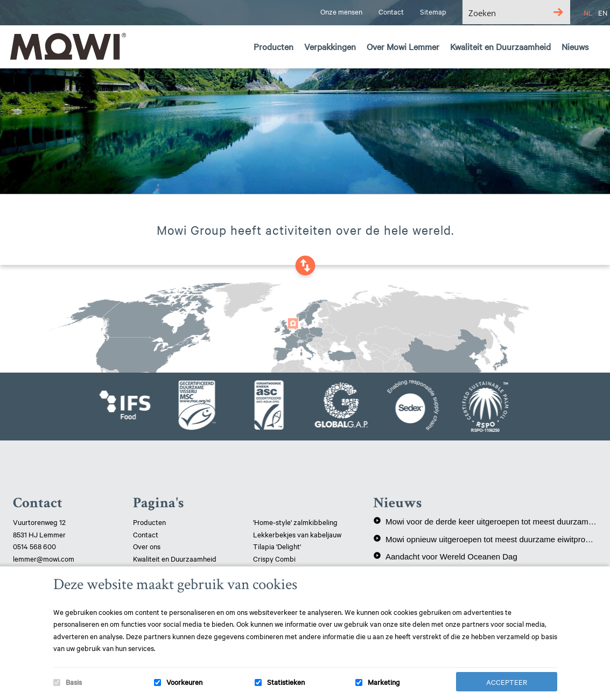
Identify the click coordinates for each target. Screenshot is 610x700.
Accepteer (507, 682)
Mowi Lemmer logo (67, 46)
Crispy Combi (274, 558)
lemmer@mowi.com (44, 558)
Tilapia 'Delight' (278, 546)
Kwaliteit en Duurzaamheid (176, 558)
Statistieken (286, 682)
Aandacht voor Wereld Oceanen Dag (445, 556)
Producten (149, 522)
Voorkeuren (184, 682)
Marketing (384, 682)
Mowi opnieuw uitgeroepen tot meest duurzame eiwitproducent (485, 539)
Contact (146, 534)
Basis (74, 682)
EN (603, 12)
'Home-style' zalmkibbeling (295, 522)
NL (588, 12)
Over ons (147, 546)
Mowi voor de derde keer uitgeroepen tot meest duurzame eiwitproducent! (485, 521)
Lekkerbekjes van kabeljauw (297, 534)
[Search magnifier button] (558, 12)
